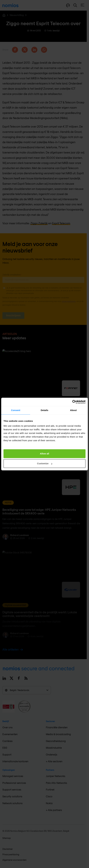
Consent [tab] (16, 410)
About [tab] (73, 410)
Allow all (45, 454)
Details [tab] (44, 410)
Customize (45, 463)
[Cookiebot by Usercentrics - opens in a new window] (72, 402)
